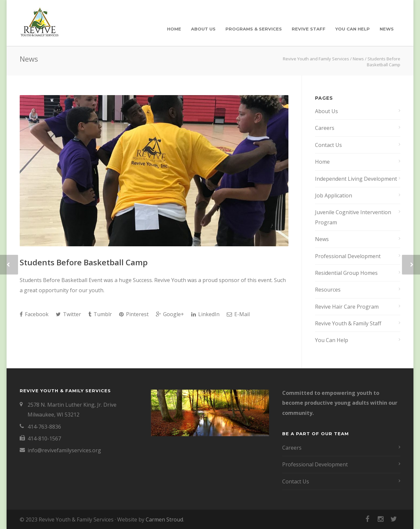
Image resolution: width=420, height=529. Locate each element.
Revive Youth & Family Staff (348, 323)
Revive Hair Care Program (347, 307)
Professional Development (348, 256)
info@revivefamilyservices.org (64, 450)
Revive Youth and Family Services (316, 59)
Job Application (334, 195)
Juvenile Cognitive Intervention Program (353, 217)
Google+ (170, 314)
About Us (203, 29)
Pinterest (134, 314)
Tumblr (100, 314)
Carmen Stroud (164, 519)
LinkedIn (205, 314)
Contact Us (328, 145)
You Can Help (353, 29)
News (387, 29)
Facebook (34, 314)
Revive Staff (309, 29)
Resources (328, 290)
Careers (325, 128)
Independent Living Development (356, 179)
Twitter (68, 314)
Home (174, 29)
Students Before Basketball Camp (84, 262)
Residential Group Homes (346, 273)
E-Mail (238, 314)
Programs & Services (254, 29)
